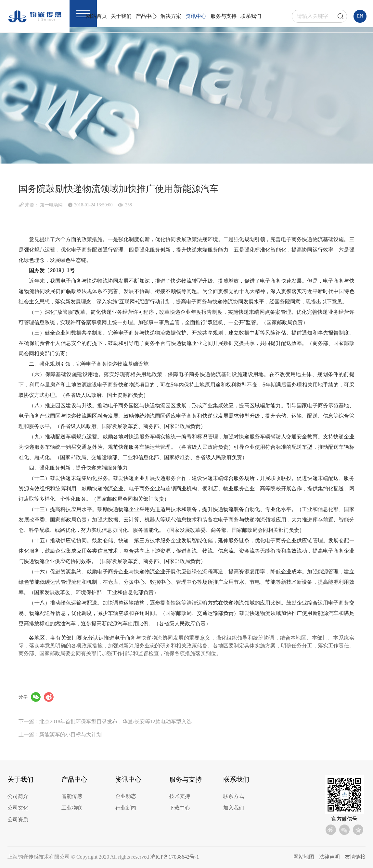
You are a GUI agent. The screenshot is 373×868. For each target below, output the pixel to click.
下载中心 (180, 808)
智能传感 (72, 796)
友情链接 (355, 857)
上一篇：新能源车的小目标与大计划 (60, 734)
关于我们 (121, 16)
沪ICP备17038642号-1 (174, 857)
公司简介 (18, 796)
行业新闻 (126, 808)
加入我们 (234, 808)
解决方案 (171, 16)
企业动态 (126, 796)
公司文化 (18, 808)
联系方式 (234, 796)
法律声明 (329, 857)
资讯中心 (196, 16)
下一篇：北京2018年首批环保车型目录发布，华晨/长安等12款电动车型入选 (105, 721)
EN (360, 16)
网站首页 (96, 16)
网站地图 (304, 857)
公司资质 (18, 819)
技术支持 (180, 796)
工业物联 (72, 808)
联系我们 (251, 16)
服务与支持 (224, 16)
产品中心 (146, 16)
